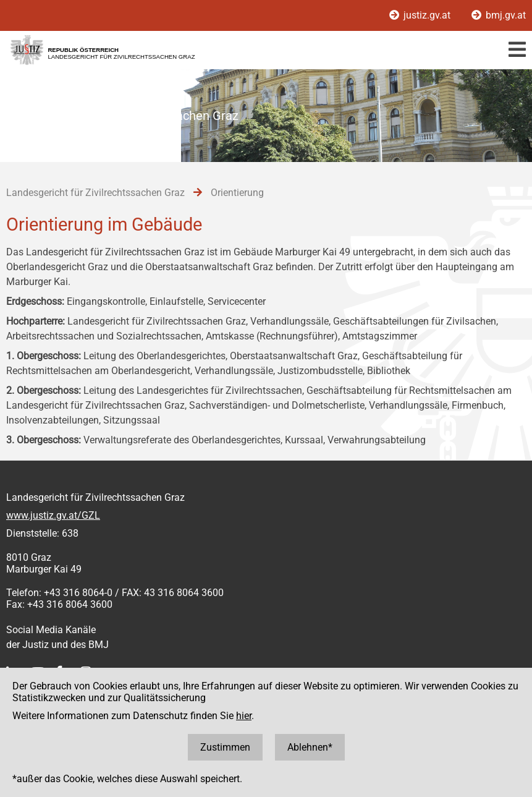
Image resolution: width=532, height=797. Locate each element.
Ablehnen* (310, 747)
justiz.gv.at (421, 15)
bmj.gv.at (499, 15)
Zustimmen (225, 747)
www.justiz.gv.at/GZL (53, 515)
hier (244, 716)
